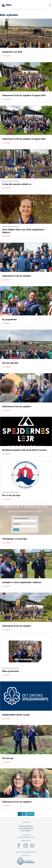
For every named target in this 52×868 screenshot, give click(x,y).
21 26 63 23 (26, 835)
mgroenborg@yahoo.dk (26, 837)
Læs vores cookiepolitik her (26, 852)
